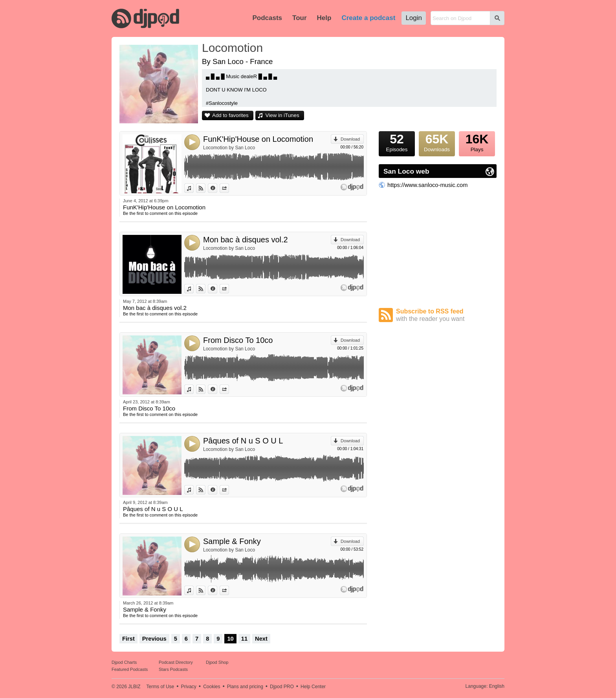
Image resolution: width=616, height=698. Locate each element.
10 (230, 639)
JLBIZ (134, 687)
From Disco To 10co (238, 340)
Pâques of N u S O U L (243, 441)
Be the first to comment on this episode (160, 213)
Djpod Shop (217, 662)
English (497, 686)
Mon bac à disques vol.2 (246, 240)
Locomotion (232, 48)
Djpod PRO (282, 687)
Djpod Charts (124, 662)
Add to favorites (230, 115)
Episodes (397, 142)
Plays (477, 142)
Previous (154, 639)
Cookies (212, 687)
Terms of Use (160, 687)
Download (350, 139)
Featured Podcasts (130, 669)
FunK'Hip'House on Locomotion (258, 139)
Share (229, 188)
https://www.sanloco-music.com (427, 185)
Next (261, 639)
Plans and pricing (245, 687)
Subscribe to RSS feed (446, 315)
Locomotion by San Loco (229, 148)
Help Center (313, 687)
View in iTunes (282, 115)
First (128, 639)
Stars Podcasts (173, 669)
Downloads (437, 142)
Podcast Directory (176, 662)
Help (324, 18)
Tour (300, 18)
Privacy (189, 687)
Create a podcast (368, 18)
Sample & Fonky (232, 541)
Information (217, 188)
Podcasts (267, 18)
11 (244, 639)
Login (414, 18)
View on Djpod (205, 188)
